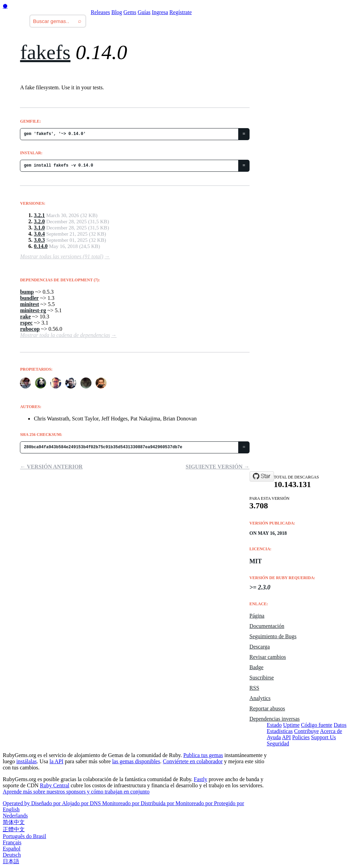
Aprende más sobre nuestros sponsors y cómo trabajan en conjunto (76, 792)
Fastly (201, 779)
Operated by (17, 803)
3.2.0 (39, 221)
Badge (257, 667)
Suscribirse (262, 678)
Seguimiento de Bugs (273, 636)
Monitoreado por (121, 803)
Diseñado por (47, 803)
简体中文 (14, 822)
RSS (254, 688)
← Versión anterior (51, 467)
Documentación (267, 626)
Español (12, 849)
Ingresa (160, 12)
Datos (340, 725)
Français (12, 842)
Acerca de (331, 731)
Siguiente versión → (218, 467)
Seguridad (278, 743)
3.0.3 (39, 240)
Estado (274, 725)
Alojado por (76, 803)
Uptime (291, 725)
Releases (100, 12)
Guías (144, 12)
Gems (130, 12)
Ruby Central (55, 785)
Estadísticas (280, 731)
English (11, 809)
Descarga (260, 647)
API (286, 737)
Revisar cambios (268, 657)
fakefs (45, 52)
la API (56, 761)
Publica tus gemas (203, 755)
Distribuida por (158, 803)
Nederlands (15, 816)
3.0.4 (39, 234)
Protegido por (229, 803)
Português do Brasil (24, 836)
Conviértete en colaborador (193, 761)
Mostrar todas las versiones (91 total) (62, 256)
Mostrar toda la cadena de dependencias (65, 335)
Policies (301, 737)
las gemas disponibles (136, 761)
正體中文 (14, 829)
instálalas (27, 761)
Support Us (323, 737)
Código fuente (317, 725)
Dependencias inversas (275, 719)
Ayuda (274, 737)
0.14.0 (41, 246)
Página (257, 616)
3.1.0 (39, 228)
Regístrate (181, 12)
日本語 (11, 861)
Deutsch (12, 855)
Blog (117, 12)
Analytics (260, 698)
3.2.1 (39, 215)
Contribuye (307, 731)
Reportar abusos (267, 708)
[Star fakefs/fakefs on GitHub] (262, 476)
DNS (96, 803)
